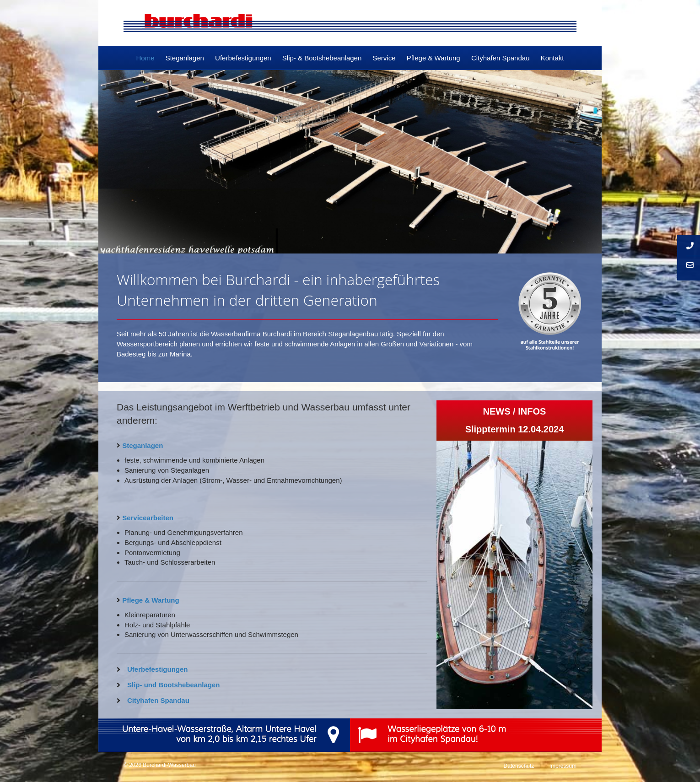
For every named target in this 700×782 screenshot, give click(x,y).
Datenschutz (519, 766)
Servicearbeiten (148, 518)
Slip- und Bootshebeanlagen (174, 685)
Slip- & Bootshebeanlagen (322, 58)
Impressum (563, 766)
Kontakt (552, 58)
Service (384, 58)
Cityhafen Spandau (501, 58)
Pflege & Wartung (433, 58)
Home (145, 58)
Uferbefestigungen (243, 58)
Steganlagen (185, 58)
